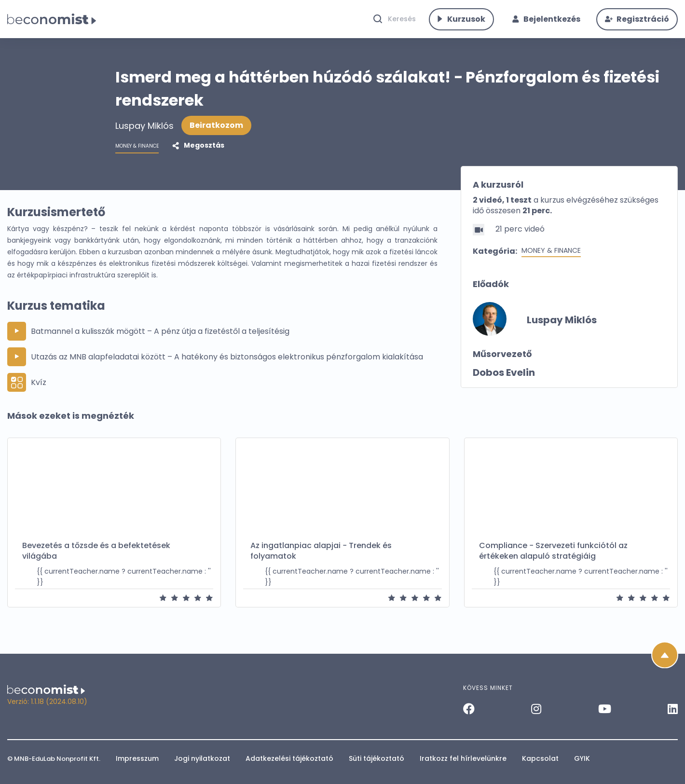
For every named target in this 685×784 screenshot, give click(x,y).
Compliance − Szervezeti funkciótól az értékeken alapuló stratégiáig (553, 561)
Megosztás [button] (203, 155)
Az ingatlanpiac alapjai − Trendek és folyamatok (321, 561)
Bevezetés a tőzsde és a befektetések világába (96, 561)
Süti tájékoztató (377, 758)
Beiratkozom (216, 135)
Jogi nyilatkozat (202, 758)
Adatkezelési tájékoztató (289, 758)
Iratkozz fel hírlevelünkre (463, 758)
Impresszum (137, 758)
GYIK (582, 758)
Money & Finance (551, 261)
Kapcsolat (540, 758)
